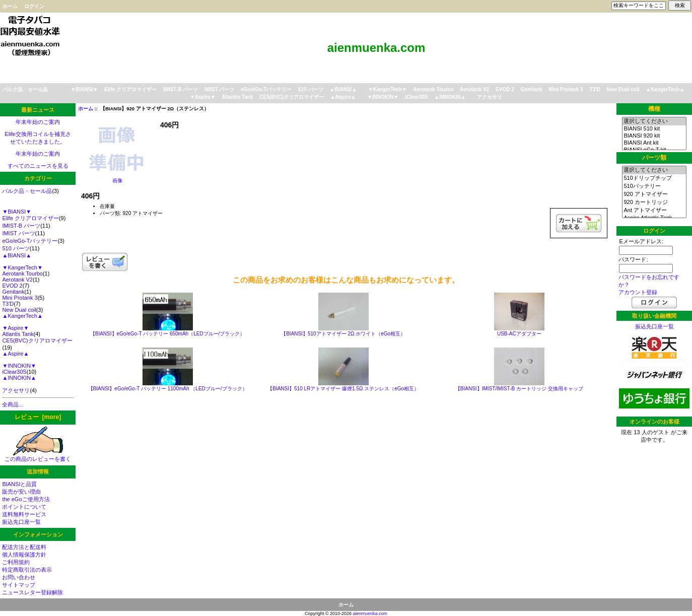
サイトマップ (19, 585)
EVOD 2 (505, 89)
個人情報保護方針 (24, 555)
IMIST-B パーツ (181, 89)
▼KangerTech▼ (388, 89)
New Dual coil (623, 89)
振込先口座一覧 (21, 522)
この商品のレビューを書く (38, 456)
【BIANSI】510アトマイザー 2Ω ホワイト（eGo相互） (343, 334)
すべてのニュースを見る (38, 166)
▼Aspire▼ (203, 97)
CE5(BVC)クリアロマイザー (291, 97)
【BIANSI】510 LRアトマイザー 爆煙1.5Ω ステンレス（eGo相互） (343, 389)
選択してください (654, 121)
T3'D (595, 89)
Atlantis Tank (238, 97)
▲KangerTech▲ (665, 89)
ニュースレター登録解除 (32, 592)
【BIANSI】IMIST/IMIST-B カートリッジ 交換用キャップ (519, 389)
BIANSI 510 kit (654, 129)
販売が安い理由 (21, 492)
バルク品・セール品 (25, 89)
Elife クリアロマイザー (130, 89)
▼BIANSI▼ (85, 89)
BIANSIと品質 (19, 484)
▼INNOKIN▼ (383, 97)
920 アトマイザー (654, 194)
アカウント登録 (638, 292)
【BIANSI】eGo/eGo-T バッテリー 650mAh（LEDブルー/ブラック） (168, 334)
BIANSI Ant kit (654, 143)
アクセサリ (490, 97)
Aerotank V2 (474, 89)
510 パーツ (310, 89)
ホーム (10, 6)
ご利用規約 (16, 562)
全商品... (13, 404)
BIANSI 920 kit (654, 136)
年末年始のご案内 (38, 122)
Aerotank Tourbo (433, 89)
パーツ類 (654, 158)
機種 (654, 109)
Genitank (532, 89)
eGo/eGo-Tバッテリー (266, 89)
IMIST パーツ (219, 89)
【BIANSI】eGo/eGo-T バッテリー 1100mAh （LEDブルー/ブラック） (168, 389)
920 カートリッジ (654, 202)
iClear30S (417, 97)
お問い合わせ (19, 577)
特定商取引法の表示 (27, 570)
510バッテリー (654, 186)
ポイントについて (24, 507)
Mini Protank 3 (566, 89)
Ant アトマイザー (654, 211)
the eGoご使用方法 (26, 499)
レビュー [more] (38, 417)
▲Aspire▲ (343, 97)
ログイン (34, 6)
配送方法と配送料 (24, 547)
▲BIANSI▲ (343, 89)
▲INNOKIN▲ (450, 97)
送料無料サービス (24, 514)
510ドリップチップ (654, 178)
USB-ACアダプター (519, 334)
